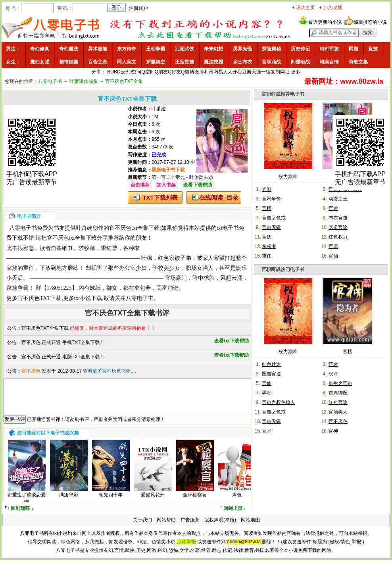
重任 (267, 256)
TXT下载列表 (160, 197)
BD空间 (134, 72)
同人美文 (127, 62)
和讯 (209, 72)
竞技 (373, 49)
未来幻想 (213, 49)
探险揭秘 (271, 49)
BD (110, 72)
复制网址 (280, 72)
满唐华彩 (69, 502)
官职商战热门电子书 (283, 269)
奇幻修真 (40, 49)
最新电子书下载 (168, 170)
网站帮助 (166, 527)
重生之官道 (340, 383)
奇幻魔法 (69, 49)
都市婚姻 (69, 62)
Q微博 (187, 72)
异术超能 (98, 49)
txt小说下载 (88, 298)
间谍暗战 (300, 62)
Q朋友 (161, 72)
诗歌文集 (358, 62)
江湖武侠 (184, 49)
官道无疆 (271, 227)
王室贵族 (184, 62)
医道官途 (338, 227)
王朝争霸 (156, 49)
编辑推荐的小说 (370, 22)
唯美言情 (329, 62)
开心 (237, 72)
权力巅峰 (288, 177)
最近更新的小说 (325, 22)
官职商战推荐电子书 (283, 94)
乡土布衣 (242, 62)
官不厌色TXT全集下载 (45, 328)
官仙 (333, 256)
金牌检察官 (195, 502)
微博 (199, 72)
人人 (228, 72)
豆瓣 (247, 72)
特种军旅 (329, 49)
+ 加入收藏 (331, 8)
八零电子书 (50, 81)
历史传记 (300, 49)
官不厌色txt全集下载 (134, 228)
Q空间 (148, 72)
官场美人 (338, 412)
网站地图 (250, 527)
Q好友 (174, 72)
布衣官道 (338, 218)
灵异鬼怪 (242, 49)
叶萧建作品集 (84, 81)
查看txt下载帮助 (232, 341)
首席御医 (338, 393)
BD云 (120, 72)
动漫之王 (338, 199)
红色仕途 (271, 364)
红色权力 (338, 237)
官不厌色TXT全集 (124, 81)
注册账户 (138, 8)
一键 (266, 72)
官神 (333, 431)
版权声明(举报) (220, 527)
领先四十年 (111, 502)
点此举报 (186, 549)
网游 (354, 49)
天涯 (256, 72)
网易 (218, 72)
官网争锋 (271, 199)
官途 (333, 208)
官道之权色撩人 (279, 402)
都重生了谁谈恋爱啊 (27, 506)
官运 (333, 246)
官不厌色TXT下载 (39, 298)
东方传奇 (127, 49)
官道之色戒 (274, 218)
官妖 (267, 237)
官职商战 (271, 62)
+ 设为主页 (304, 8)
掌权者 (269, 246)
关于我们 (142, 527)
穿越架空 (156, 62)
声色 (237, 502)
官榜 (267, 208)
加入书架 (166, 185)
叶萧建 (159, 109)
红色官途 (338, 402)
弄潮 (267, 189)
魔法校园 (213, 62)
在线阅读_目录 (219, 197)
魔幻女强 (40, 62)
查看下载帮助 (198, 185)
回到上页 (233, 515)
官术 (267, 431)
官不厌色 (338, 421)
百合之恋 (98, 62)
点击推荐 (140, 185)
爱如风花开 (153, 502)
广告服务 (190, 527)
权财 (333, 374)
